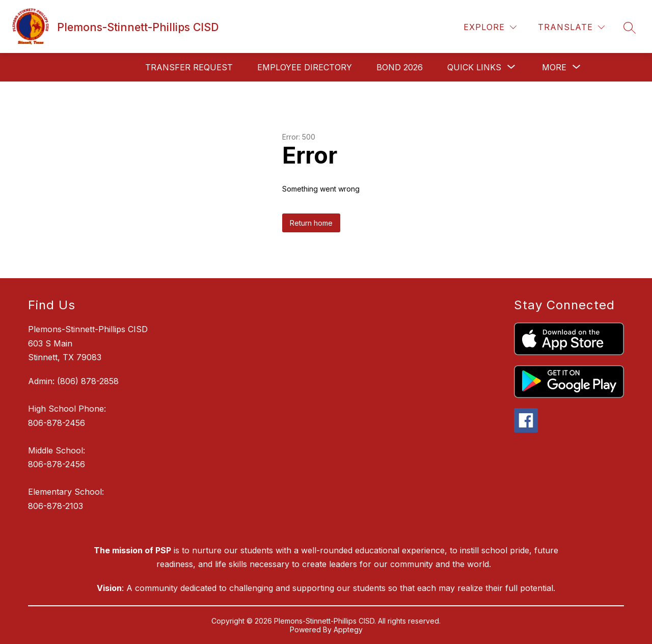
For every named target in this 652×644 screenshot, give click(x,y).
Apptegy (348, 629)
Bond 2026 (400, 67)
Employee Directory (305, 67)
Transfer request (189, 67)
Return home (311, 223)
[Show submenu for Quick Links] (474, 67)
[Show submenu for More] (554, 67)
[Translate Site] (571, 27)
